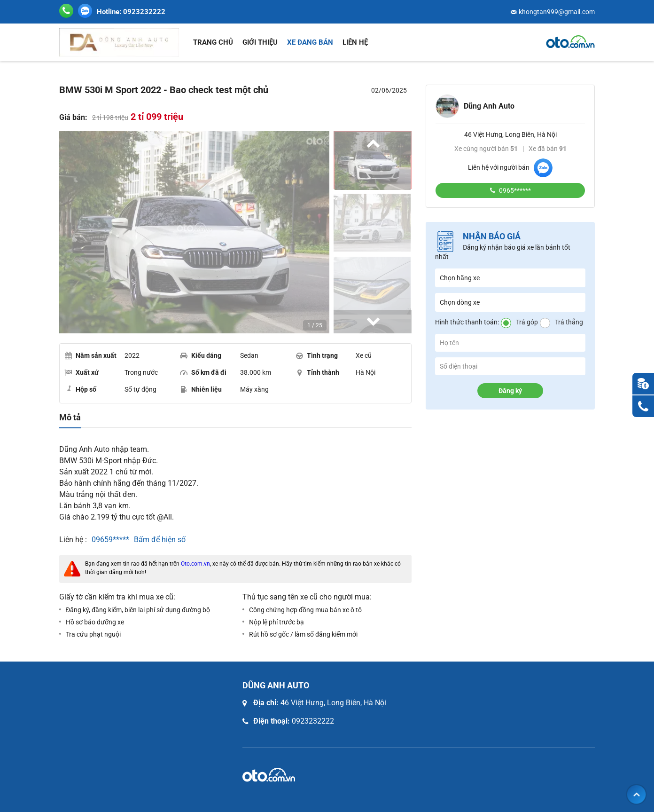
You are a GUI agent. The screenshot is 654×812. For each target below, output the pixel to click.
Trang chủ (213, 42)
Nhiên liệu (201, 389)
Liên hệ (355, 42)
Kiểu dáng (201, 355)
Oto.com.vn (195, 564)
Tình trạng (317, 355)
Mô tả (70, 418)
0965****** (514, 190)
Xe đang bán (310, 42)
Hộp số (80, 389)
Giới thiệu (260, 42)
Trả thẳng (569, 322)
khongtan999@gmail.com (557, 12)
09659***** (110, 540)
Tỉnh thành (317, 372)
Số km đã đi (203, 372)
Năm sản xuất (90, 355)
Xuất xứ (82, 372)
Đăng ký (510, 391)
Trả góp (527, 322)
